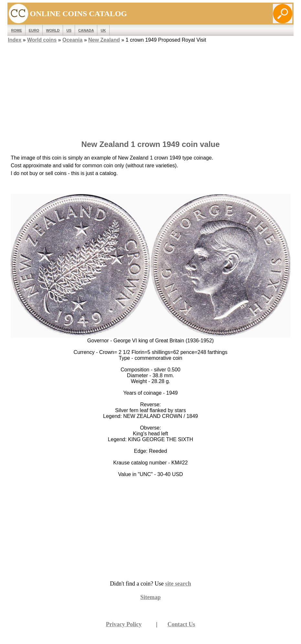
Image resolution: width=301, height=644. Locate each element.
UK (103, 30)
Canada (86, 30)
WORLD (53, 30)
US (69, 30)
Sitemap (150, 597)
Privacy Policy (124, 624)
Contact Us (181, 624)
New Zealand (104, 40)
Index (15, 40)
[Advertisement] (151, 89)
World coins (42, 40)
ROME (16, 30)
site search (178, 584)
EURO (34, 30)
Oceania (72, 40)
